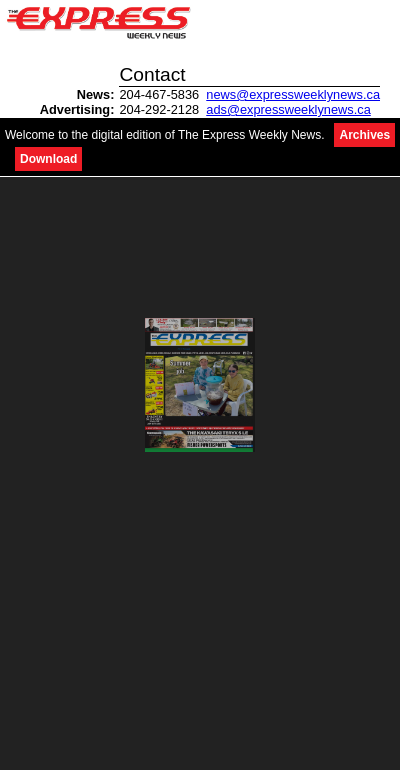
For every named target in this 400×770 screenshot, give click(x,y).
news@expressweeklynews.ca (293, 94)
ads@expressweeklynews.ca (288, 109)
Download (48, 159)
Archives (364, 135)
